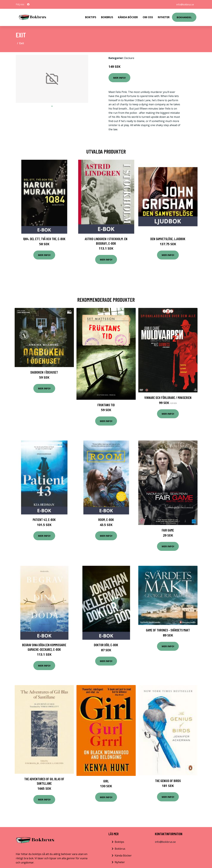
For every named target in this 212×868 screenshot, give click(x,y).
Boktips (91, 17)
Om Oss (148, 17)
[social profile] (28, 4)
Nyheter (164, 17)
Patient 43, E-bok (44, 520)
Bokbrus (107, 17)
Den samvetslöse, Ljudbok (168, 239)
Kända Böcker (128, 17)
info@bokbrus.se (185, 4)
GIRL (106, 781)
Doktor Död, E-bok (106, 645)
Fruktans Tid (106, 405)
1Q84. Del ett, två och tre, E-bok (44, 239)
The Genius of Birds (168, 781)
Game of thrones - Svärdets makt (168, 630)
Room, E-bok (106, 520)
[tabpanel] (52, 79)
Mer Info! (119, 78)
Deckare (129, 58)
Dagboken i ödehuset (44, 372)
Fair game (168, 530)
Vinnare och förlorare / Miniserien (168, 398)
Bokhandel (184, 17)
